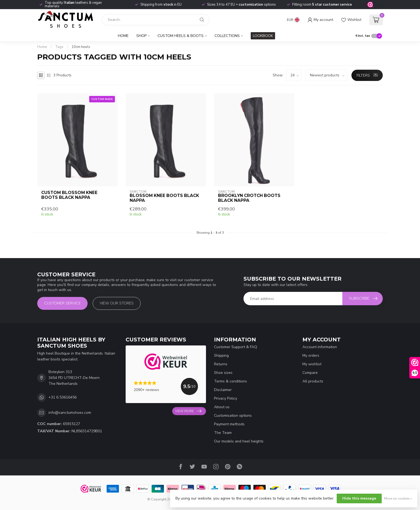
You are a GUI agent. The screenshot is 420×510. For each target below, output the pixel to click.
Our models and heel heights (239, 441)
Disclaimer (223, 390)
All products (313, 381)
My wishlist (312, 364)
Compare (310, 373)
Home (123, 36)
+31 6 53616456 (63, 397)
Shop (141, 36)
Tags (59, 47)
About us (222, 407)
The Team (223, 433)
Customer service (62, 303)
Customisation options (233, 416)
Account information (320, 347)
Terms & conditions (230, 381)
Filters (367, 75)
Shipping (221, 355)
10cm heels (81, 47)
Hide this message (359, 498)
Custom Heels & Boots (181, 36)
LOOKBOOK (263, 36)
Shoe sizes (223, 373)
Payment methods (229, 424)
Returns (221, 364)
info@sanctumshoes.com (70, 413)
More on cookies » (398, 498)
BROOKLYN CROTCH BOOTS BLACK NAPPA (249, 198)
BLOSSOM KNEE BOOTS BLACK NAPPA (164, 198)
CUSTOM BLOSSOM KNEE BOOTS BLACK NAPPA (69, 195)
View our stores (117, 303)
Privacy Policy (226, 398)
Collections (227, 36)
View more (188, 411)
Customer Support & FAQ (236, 347)
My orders (311, 355)
